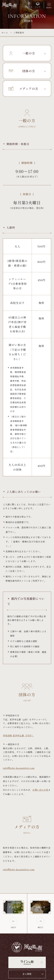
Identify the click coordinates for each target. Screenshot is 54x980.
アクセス (29, 7)
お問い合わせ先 (40, 790)
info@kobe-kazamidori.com (19, 768)
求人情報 (27, 974)
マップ (38, 7)
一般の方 (22, 53)
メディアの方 (23, 89)
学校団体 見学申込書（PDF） (18, 735)
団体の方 (22, 71)
